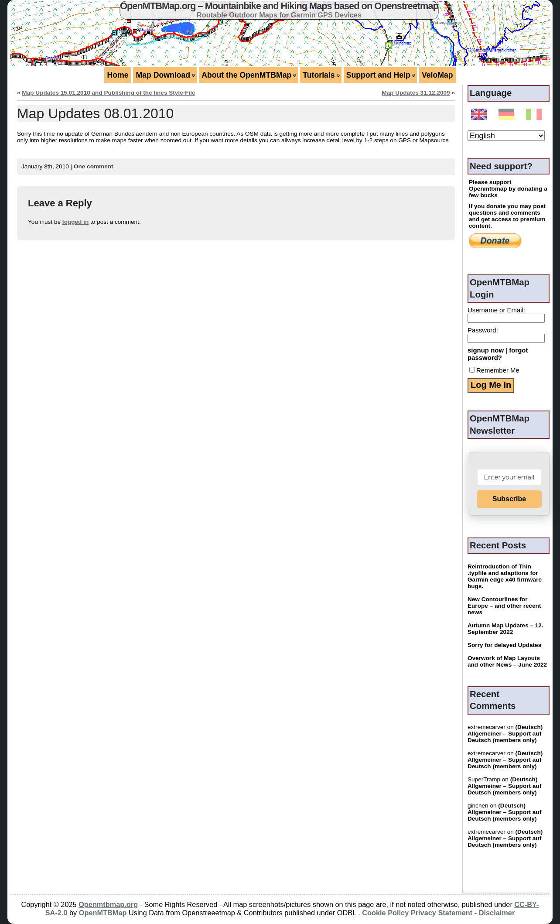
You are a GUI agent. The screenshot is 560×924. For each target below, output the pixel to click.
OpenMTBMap (103, 913)
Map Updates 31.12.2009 (416, 93)
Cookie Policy (385, 913)
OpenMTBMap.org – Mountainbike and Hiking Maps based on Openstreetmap (279, 6)
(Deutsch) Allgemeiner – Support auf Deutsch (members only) (505, 734)
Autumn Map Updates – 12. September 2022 (505, 629)
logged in (75, 222)
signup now (486, 350)
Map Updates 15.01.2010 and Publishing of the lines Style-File (108, 93)
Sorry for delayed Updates (504, 645)
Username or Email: (496, 310)
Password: (483, 330)
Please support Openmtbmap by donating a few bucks (508, 189)
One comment (94, 166)
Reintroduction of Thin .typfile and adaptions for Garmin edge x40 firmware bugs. (505, 576)
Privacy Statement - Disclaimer (463, 913)
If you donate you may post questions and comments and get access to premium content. (507, 216)
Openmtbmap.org (108, 904)
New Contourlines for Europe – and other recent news (504, 606)
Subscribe (509, 499)
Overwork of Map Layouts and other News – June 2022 (507, 661)
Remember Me (494, 370)
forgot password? (498, 354)
